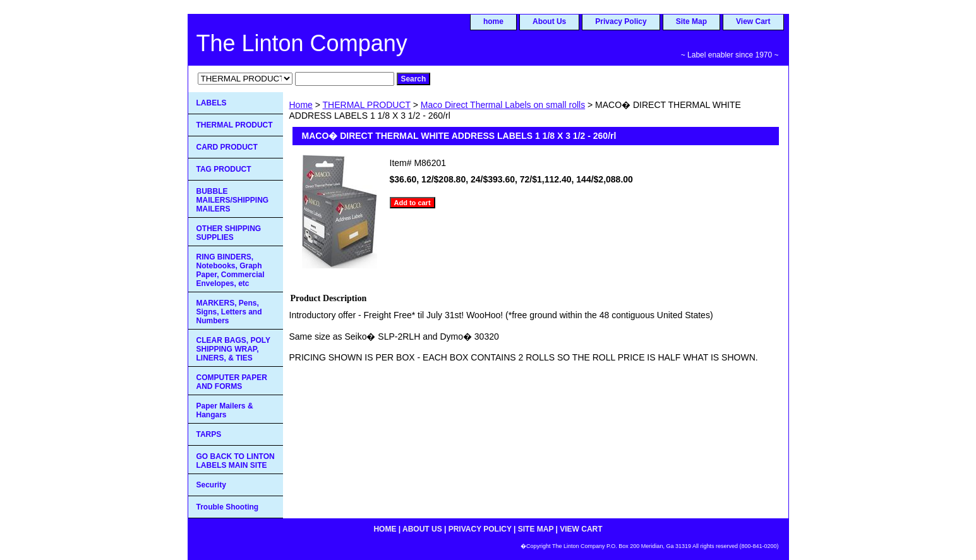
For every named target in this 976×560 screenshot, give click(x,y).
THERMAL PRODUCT (367, 105)
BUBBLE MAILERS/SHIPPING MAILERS (233, 200)
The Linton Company (302, 43)
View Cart (753, 21)
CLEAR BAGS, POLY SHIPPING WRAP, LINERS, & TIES (234, 349)
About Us (549, 21)
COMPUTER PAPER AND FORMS (232, 382)
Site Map (691, 21)
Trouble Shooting (228, 507)
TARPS (209, 434)
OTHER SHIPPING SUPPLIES (229, 233)
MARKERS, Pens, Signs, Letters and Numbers (229, 312)
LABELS (212, 103)
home (493, 21)
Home (301, 105)
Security (211, 485)
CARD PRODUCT (227, 147)
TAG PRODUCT (224, 169)
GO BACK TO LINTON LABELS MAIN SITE (236, 461)
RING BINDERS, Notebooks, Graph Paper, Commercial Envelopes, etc (231, 270)
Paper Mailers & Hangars (225, 410)
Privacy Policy (621, 21)
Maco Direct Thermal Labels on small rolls (503, 105)
